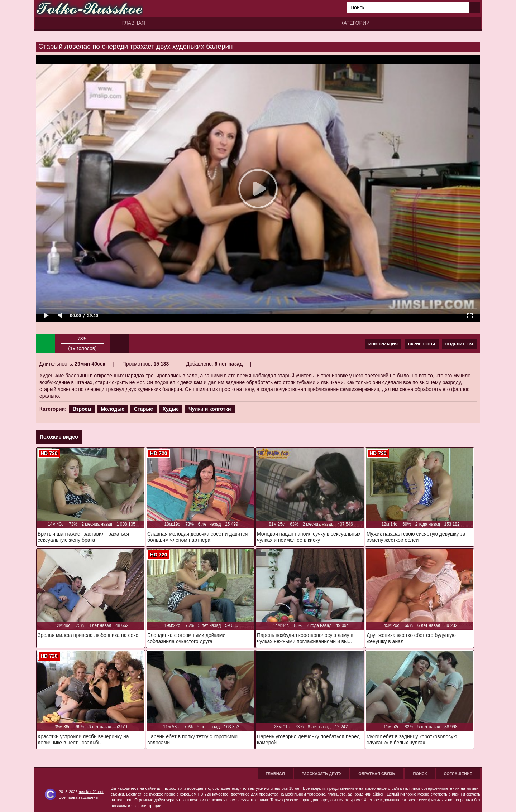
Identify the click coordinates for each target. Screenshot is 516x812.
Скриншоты (422, 344)
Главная (134, 23)
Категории (355, 23)
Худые (171, 409)
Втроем (82, 409)
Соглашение (458, 774)
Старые (144, 409)
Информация (383, 344)
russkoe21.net (91, 792)
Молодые (113, 409)
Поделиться (459, 344)
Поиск (420, 774)
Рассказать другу (322, 774)
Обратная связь (377, 774)
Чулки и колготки (210, 409)
